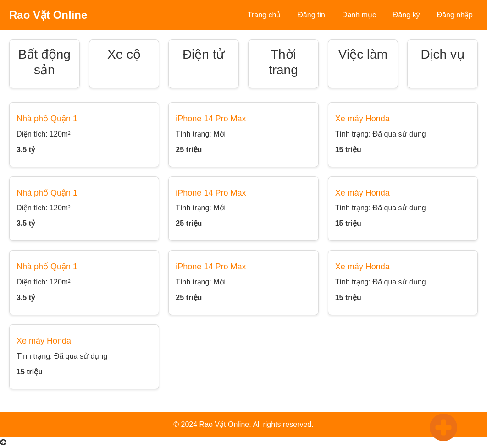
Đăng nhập (455, 15)
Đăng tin (311, 15)
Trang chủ (264, 15)
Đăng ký (407, 15)
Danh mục (359, 15)
